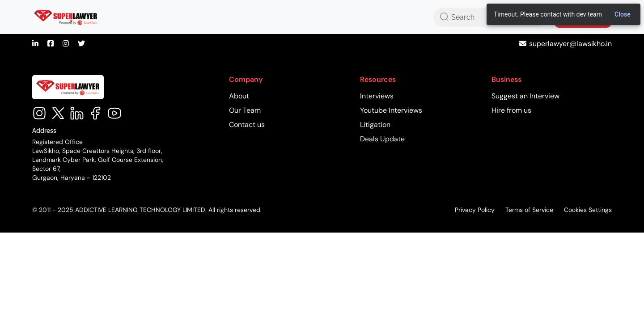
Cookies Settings (588, 210)
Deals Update (382, 139)
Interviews (377, 96)
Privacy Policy (475, 210)
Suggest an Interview (525, 96)
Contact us (247, 125)
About (239, 96)
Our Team (245, 110)
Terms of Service (529, 210)
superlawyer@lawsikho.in (570, 44)
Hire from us (511, 110)
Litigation (375, 125)
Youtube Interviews (391, 110)
